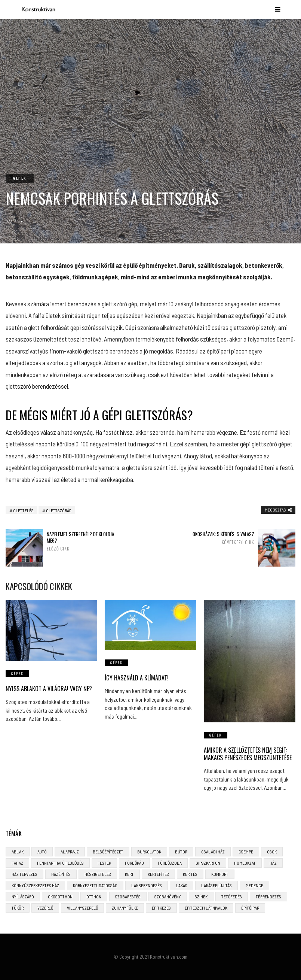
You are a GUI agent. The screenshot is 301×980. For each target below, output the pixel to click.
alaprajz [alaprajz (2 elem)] (70, 852)
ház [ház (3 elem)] (273, 863)
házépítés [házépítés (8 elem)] (61, 874)
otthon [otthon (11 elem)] (94, 896)
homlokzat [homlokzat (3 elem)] (245, 863)
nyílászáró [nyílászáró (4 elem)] (23, 896)
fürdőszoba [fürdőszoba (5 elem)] (170, 863)
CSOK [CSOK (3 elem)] (272, 852)
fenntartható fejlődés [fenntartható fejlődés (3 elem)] (60, 863)
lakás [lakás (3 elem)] (182, 885)
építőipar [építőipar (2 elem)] (250, 908)
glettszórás (59, 510)
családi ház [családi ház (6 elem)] (213, 852)
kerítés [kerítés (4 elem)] (190, 874)
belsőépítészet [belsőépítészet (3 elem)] (108, 852)
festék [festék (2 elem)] (104, 863)
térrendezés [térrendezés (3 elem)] (268, 896)
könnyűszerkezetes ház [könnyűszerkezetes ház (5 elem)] (35, 885)
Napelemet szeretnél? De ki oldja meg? (84, 541)
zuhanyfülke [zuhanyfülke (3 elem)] (125, 908)
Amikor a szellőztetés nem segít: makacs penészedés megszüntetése (248, 754)
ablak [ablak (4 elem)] (18, 852)
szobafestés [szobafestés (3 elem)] (128, 896)
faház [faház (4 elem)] (17, 863)
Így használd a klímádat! (137, 678)
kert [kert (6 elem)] (129, 874)
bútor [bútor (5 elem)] (181, 852)
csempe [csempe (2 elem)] (246, 852)
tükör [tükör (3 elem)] (18, 908)
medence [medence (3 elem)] (254, 885)
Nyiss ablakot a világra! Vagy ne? (49, 689)
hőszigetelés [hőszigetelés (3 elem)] (98, 874)
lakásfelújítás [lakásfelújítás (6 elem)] (216, 885)
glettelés (23, 510)
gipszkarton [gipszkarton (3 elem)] (208, 863)
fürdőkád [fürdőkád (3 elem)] (134, 863)
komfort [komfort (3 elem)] (220, 874)
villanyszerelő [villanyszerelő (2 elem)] (82, 908)
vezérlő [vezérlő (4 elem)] (45, 908)
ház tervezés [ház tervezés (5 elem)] (24, 874)
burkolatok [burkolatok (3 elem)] (149, 852)
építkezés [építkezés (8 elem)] (161, 908)
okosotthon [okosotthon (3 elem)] (60, 896)
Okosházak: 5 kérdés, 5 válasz (217, 538)
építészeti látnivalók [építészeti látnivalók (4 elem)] (206, 908)
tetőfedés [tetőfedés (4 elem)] (232, 896)
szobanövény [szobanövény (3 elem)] (168, 896)
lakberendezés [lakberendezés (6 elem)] (147, 885)
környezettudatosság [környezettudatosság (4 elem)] (95, 885)
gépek (20, 178)
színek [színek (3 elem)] (201, 896)
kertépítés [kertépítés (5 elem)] (158, 874)
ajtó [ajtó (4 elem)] (42, 852)
